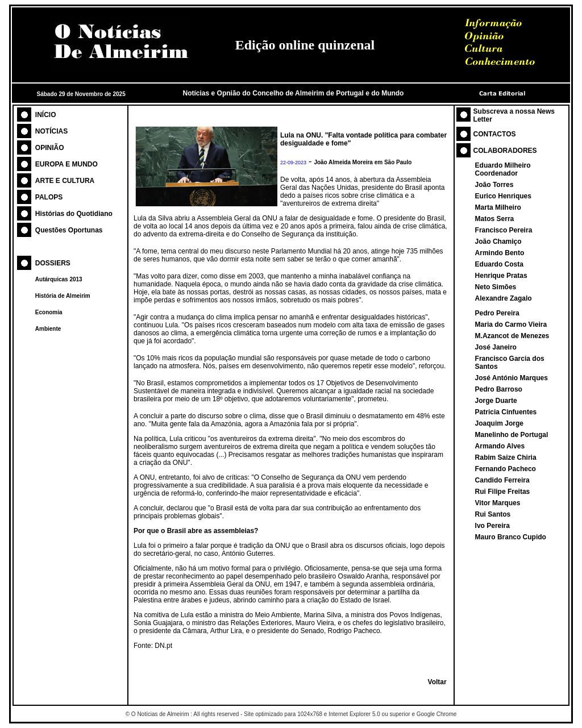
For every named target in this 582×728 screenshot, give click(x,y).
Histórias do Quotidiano (74, 214)
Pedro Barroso (499, 389)
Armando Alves (500, 446)
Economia (49, 312)
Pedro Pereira (497, 313)
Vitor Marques (498, 503)
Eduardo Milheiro (503, 165)
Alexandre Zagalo (504, 298)
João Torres (494, 185)
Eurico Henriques (503, 196)
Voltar (437, 682)
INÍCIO (46, 115)
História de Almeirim (63, 296)
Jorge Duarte (496, 401)
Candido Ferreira (502, 480)
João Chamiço (498, 242)
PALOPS (49, 197)
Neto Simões (496, 287)
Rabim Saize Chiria (506, 457)
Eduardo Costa (499, 264)
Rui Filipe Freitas (503, 492)
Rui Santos (493, 514)
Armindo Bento (500, 253)
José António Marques (512, 378)
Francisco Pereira (504, 230)
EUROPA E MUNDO (66, 164)
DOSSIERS (53, 263)
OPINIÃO (50, 148)
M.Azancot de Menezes (512, 336)
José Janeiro (496, 347)
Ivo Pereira (492, 526)
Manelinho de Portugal (512, 435)
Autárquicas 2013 (59, 279)
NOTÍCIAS (51, 131)
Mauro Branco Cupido (511, 537)
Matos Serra (495, 219)
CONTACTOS (495, 134)
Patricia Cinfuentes (506, 412)
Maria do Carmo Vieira (511, 325)
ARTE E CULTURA (65, 181)
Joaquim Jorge (499, 423)
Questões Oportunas (69, 230)
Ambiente (48, 329)
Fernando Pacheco (506, 469)
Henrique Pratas (501, 276)
